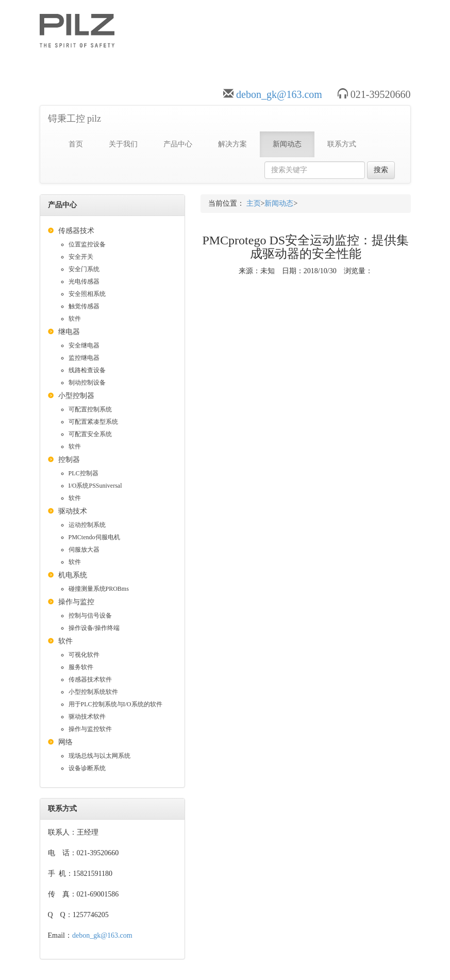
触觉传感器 (84, 306)
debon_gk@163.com (279, 94)
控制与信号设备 (90, 616)
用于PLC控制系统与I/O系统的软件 (115, 704)
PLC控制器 (84, 473)
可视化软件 (84, 655)
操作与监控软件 (90, 729)
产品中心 (178, 144)
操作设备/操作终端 (94, 628)
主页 (254, 203)
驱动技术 (73, 511)
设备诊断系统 (87, 768)
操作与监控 (76, 602)
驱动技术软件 (87, 717)
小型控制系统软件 (93, 692)
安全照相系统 (87, 294)
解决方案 (232, 144)
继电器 (69, 332)
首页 (76, 144)
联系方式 (342, 144)
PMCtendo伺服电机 (94, 537)
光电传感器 (84, 281)
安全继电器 (84, 345)
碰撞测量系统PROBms (99, 589)
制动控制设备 (87, 383)
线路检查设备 (87, 370)
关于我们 (123, 144)
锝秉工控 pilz (75, 119)
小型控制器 (76, 396)
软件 (75, 319)
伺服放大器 (84, 550)
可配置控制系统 (90, 409)
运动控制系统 (87, 525)
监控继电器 (84, 358)
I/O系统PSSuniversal (95, 486)
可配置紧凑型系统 (93, 422)
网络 (65, 742)
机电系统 (73, 575)
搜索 (381, 170)
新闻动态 (287, 144)
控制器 (69, 460)
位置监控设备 (87, 244)
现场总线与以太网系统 (99, 756)
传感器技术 (76, 231)
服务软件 (81, 667)
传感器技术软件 (90, 679)
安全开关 (81, 257)
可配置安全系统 (90, 434)
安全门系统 (84, 269)
